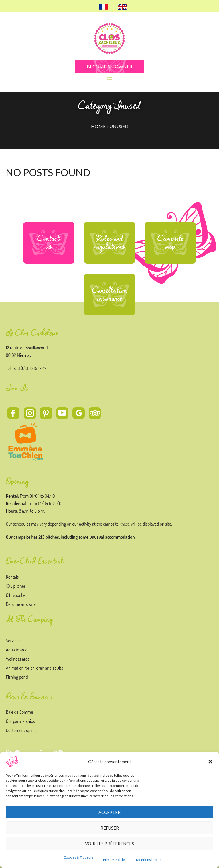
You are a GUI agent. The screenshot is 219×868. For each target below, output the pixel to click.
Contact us (49, 243)
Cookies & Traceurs (79, 857)
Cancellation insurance (110, 295)
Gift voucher (16, 595)
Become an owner (21, 604)
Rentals (12, 577)
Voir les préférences (109, 844)
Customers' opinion (22, 730)
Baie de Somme (19, 712)
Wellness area (18, 659)
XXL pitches (16, 586)
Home (98, 126)
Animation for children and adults (34, 668)
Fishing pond (17, 677)
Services (13, 641)
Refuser (110, 828)
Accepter (109, 812)
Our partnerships (20, 721)
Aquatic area (16, 650)
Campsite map (170, 243)
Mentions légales (149, 860)
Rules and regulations (109, 243)
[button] (210, 762)
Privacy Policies (115, 860)
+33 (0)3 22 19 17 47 (30, 368)
